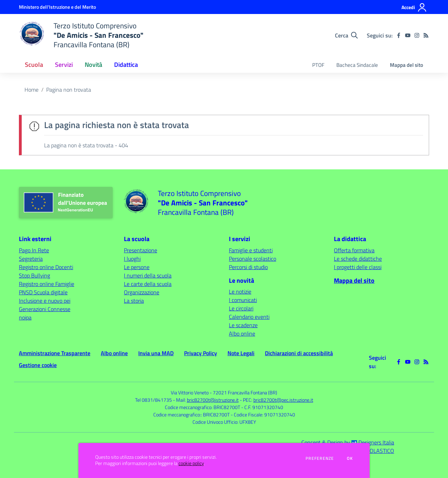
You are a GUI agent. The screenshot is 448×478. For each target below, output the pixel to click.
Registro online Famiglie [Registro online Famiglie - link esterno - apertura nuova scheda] (47, 284)
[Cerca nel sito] (346, 35)
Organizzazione (142, 292)
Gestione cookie (38, 365)
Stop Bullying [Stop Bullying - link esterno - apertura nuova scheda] (34, 275)
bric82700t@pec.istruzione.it (283, 400)
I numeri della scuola (148, 275)
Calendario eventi (249, 317)
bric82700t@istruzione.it (213, 400)
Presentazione (141, 250)
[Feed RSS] (426, 35)
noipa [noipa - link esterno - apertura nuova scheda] (25, 317)
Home (31, 90)
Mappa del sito (407, 65)
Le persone (137, 267)
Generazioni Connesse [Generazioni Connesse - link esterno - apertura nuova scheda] (45, 309)
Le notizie (240, 291)
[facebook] (399, 35)
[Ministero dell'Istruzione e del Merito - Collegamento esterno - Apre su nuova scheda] (57, 7)
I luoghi (132, 259)
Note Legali (241, 353)
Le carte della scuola (148, 284)
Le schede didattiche (358, 259)
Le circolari (241, 308)
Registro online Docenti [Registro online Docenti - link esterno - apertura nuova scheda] (46, 267)
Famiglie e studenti (251, 250)
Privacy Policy (201, 353)
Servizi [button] (64, 65)
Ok (350, 458)
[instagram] (417, 35)
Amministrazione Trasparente (55, 353)
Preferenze (320, 458)
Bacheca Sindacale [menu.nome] (357, 65)
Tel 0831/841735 (153, 400)
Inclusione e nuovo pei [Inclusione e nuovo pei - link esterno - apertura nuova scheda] (45, 301)
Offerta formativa (354, 250)
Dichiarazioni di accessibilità (299, 353)
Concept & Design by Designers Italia (348, 442)
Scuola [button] (34, 65)
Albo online (242, 333)
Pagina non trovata (69, 90)
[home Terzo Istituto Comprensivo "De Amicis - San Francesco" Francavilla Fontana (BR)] (81, 35)
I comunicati (243, 300)
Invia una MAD (156, 353)
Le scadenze (243, 325)
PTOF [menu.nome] (318, 65)
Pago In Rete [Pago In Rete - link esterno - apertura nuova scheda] (34, 250)
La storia (134, 301)
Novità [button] (93, 65)
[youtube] (408, 35)
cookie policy (191, 463)
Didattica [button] (126, 65)
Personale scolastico (253, 259)
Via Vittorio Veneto (190, 392)
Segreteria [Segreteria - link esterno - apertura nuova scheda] (31, 259)
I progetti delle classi (358, 267)
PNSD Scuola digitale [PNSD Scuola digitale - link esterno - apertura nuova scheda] (43, 292)
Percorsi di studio (248, 267)
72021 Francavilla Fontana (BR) (245, 392)
